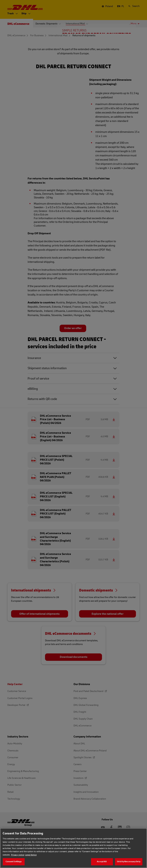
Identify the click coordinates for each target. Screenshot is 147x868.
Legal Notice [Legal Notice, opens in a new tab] (31, 855)
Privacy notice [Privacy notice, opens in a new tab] (18, 855)
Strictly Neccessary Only (129, 862)
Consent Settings (14, 862)
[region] (73, 848)
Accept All (102, 862)
